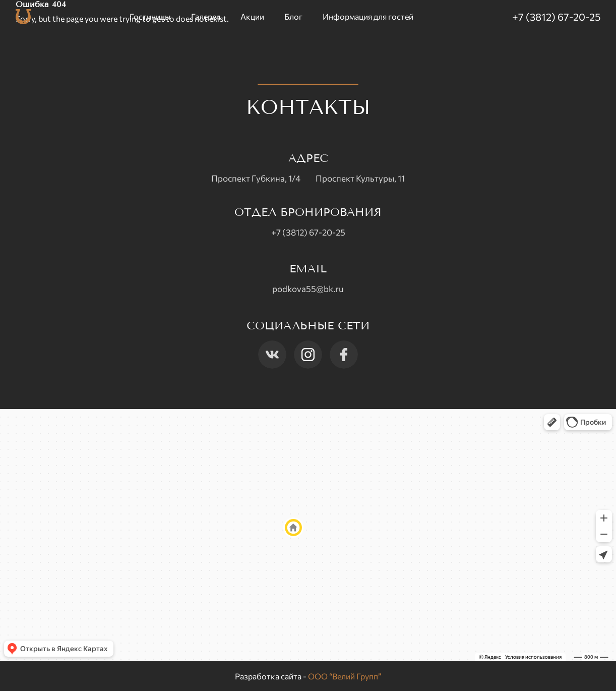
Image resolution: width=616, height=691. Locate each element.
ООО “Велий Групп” (345, 676)
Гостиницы (150, 16)
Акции (252, 16)
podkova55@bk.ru (308, 289)
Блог (293, 16)
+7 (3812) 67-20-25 (556, 17)
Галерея (206, 16)
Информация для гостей (368, 16)
